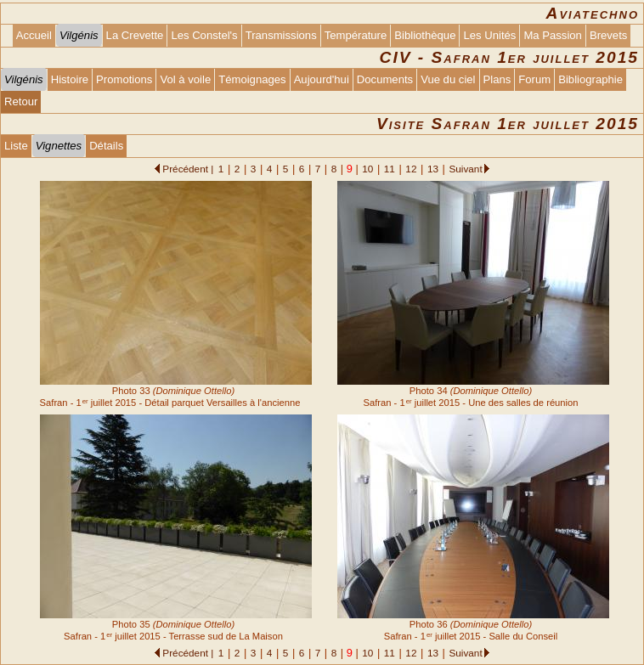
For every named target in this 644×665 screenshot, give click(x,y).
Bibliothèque (425, 35)
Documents (385, 79)
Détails (106, 146)
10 (367, 169)
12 (411, 169)
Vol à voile (185, 79)
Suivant (465, 169)
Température (356, 35)
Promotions (124, 79)
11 (390, 169)
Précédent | (188, 169)
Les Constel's (204, 35)
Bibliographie (590, 79)
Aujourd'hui (322, 79)
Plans (497, 79)
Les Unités (489, 35)
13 (433, 169)
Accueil (34, 35)
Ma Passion (553, 35)
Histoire (70, 79)
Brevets (608, 35)
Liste (16, 146)
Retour (21, 101)
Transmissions (281, 35)
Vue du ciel (448, 79)
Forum (534, 79)
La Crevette (135, 35)
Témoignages (252, 79)
